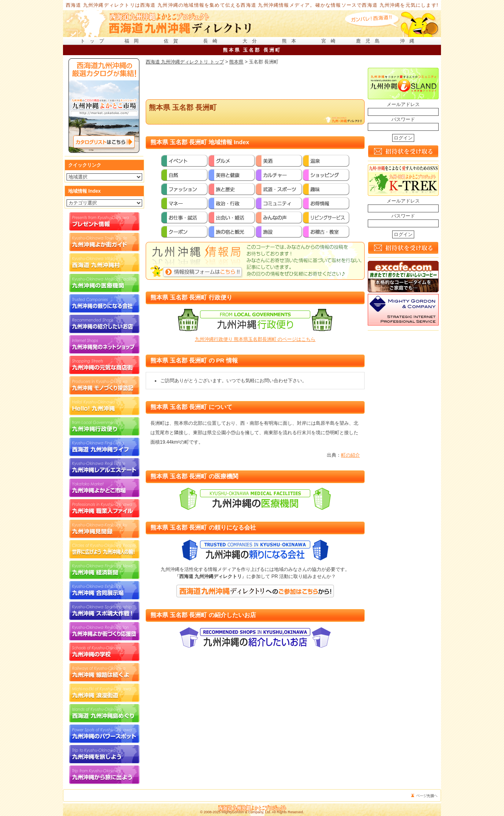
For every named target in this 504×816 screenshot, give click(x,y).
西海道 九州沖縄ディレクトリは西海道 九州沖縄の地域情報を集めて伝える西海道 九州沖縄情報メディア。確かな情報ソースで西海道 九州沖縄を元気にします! (252, 5)
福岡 (134, 41)
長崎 (213, 41)
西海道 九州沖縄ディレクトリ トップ (185, 62)
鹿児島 (370, 41)
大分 (252, 41)
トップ (94, 41)
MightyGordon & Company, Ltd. (246, 812)
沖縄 (409, 41)
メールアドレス (403, 104)
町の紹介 (350, 455)
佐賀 (173, 41)
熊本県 (236, 62)
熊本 (291, 41)
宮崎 (331, 41)
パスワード (403, 119)
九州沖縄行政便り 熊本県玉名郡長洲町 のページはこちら (255, 339)
